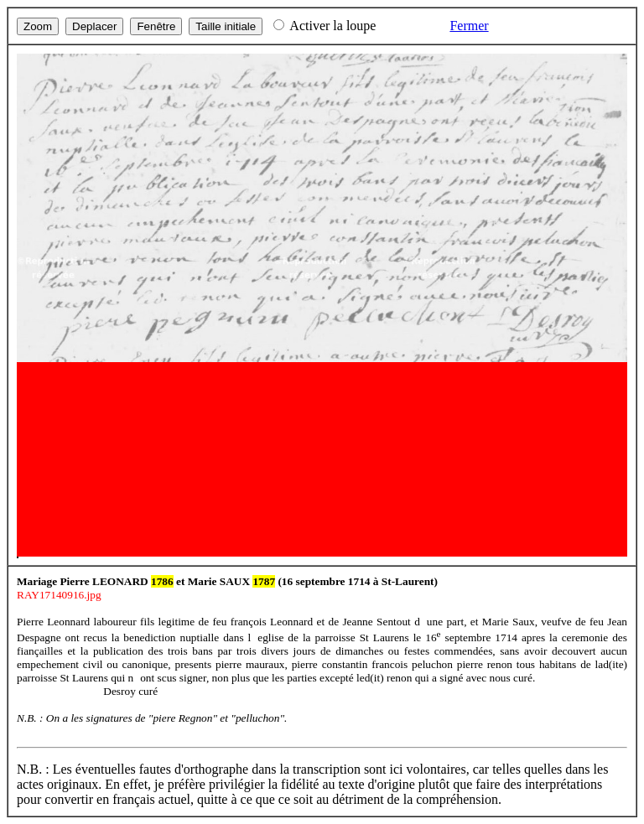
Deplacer (94, 26)
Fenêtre (156, 26)
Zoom (38, 26)
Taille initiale (226, 26)
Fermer (469, 26)
